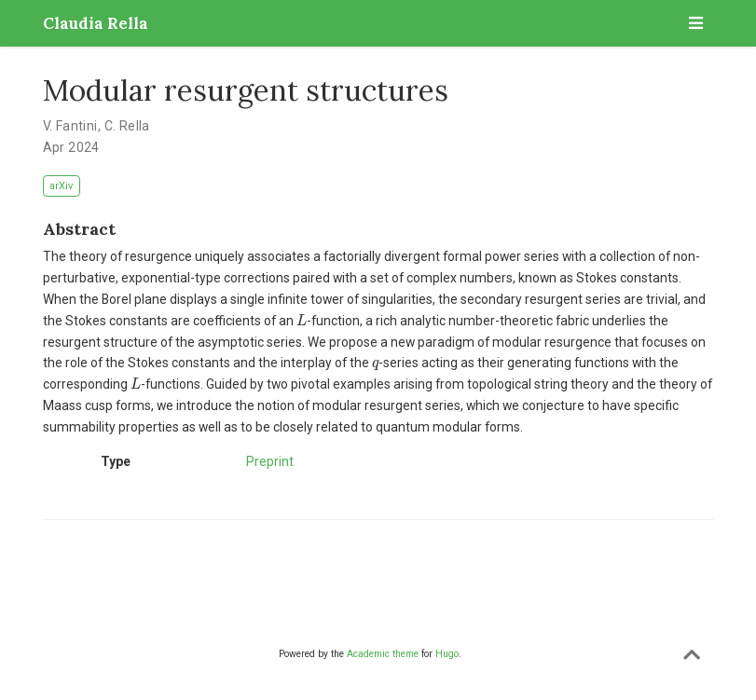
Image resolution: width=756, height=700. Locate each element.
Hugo (447, 654)
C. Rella (127, 126)
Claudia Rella (96, 23)
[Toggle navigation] (696, 23)
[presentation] (302, 320)
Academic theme (383, 654)
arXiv (61, 186)
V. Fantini (70, 126)
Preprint (270, 461)
